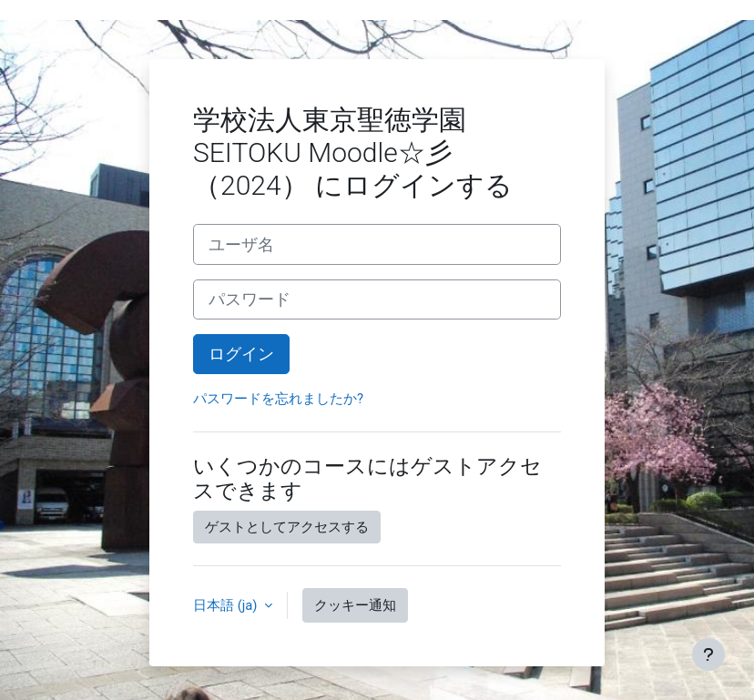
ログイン (241, 354)
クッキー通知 (355, 605)
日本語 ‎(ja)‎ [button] (227, 605)
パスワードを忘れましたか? (278, 399)
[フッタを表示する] (708, 654)
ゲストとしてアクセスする (287, 527)
